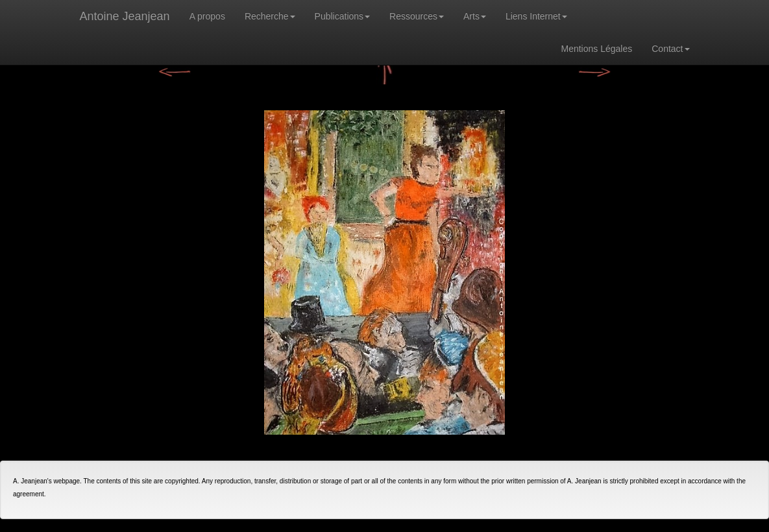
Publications (343, 16)
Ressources (417, 16)
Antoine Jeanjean (125, 16)
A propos (207, 16)
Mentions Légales (597, 49)
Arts (475, 16)
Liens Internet (536, 16)
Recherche (270, 16)
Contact (670, 49)
